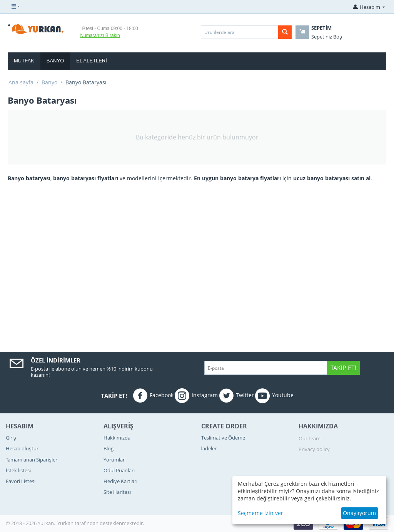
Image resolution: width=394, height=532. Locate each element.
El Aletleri (92, 61)
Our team (310, 438)
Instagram (196, 396)
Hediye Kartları (120, 481)
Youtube (274, 396)
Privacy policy (314, 449)
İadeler (209, 448)
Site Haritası (117, 492)
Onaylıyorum (359, 513)
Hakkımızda (117, 438)
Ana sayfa (21, 82)
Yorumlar (114, 460)
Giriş (11, 438)
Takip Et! (343, 368)
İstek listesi (18, 470)
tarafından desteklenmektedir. (109, 523)
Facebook (153, 396)
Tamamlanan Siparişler (32, 460)
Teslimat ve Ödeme (223, 438)
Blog (109, 448)
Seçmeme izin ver (260, 513)
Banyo (55, 61)
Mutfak (24, 61)
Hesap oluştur (22, 448)
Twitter (236, 396)
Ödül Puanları (119, 470)
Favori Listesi (21, 481)
